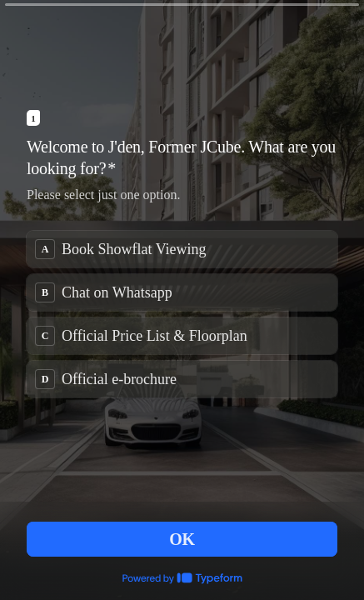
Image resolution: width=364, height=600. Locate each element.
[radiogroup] (182, 314)
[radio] (182, 249)
